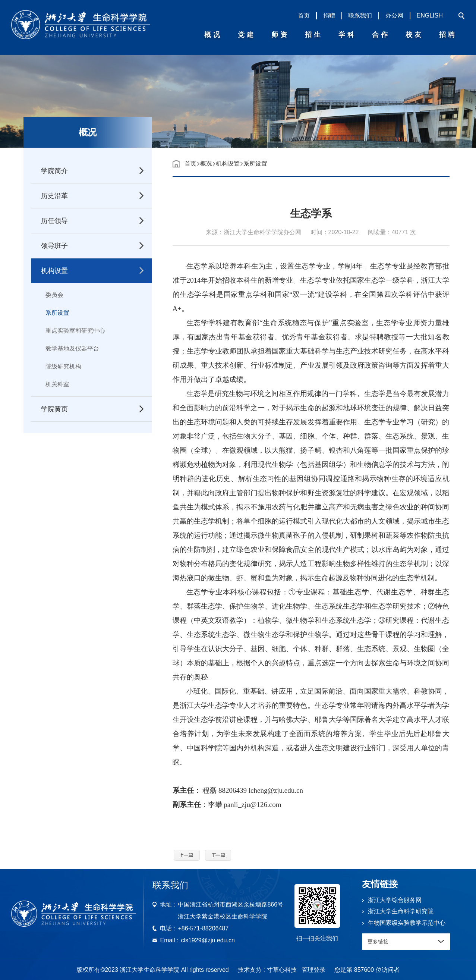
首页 (304, 15)
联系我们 (360, 15)
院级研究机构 (63, 366)
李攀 (215, 805)
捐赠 (329, 15)
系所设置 (57, 313)
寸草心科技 (282, 970)
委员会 (54, 295)
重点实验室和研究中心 (75, 331)
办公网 (394, 15)
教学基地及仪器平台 (72, 348)
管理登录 (313, 970)
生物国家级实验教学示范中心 (407, 923)
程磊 (209, 790)
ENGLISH (430, 15)
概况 (206, 164)
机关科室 (57, 384)
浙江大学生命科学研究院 (401, 911)
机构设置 (228, 164)
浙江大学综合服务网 (395, 900)
